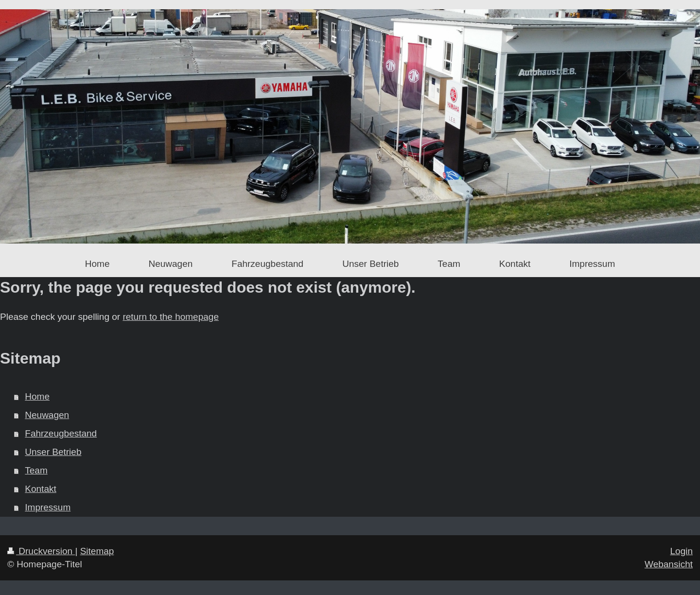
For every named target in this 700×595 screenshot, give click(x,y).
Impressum (48, 507)
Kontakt (40, 489)
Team (36, 470)
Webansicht (669, 564)
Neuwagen (47, 415)
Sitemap (97, 551)
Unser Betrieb (53, 452)
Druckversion (41, 551)
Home (37, 396)
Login (682, 551)
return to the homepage (171, 317)
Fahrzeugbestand (61, 433)
